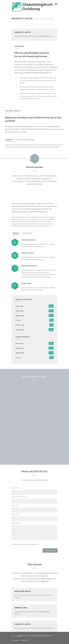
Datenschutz (24, 640)
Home (36, 19)
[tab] (9, 140)
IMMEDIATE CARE (21, 608)
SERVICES (16, 233)
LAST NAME (15, 506)
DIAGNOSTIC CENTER (23, 624)
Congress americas (28, 253)
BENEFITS (9, 140)
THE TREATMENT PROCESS (25, 140)
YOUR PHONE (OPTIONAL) (19, 497)
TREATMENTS (27, 233)
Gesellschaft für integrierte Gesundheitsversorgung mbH (34, 635)
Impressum (15, 640)
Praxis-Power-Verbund (29, 266)
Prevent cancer (26, 283)
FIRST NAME (15, 488)
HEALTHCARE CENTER (23, 591)
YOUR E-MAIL (15, 514)
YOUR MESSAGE (16, 523)
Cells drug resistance (28, 240)
